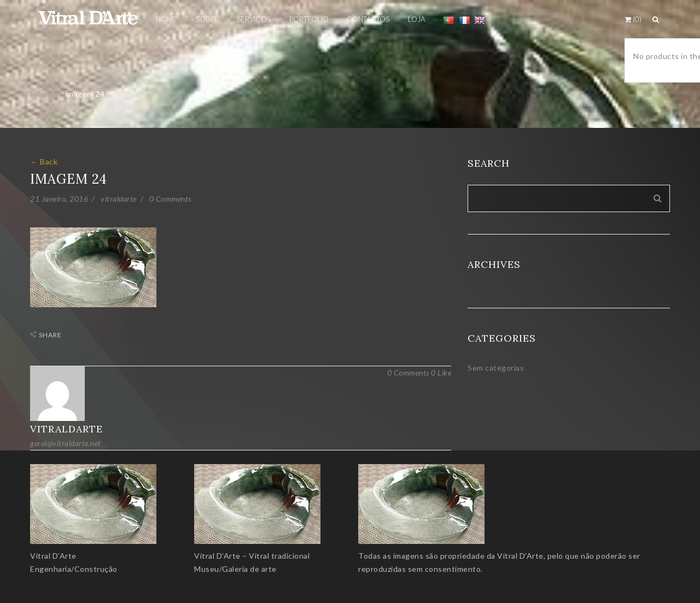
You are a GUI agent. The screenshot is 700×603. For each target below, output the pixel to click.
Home (41, 94)
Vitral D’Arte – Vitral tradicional (252, 556)
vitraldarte (119, 199)
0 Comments (170, 199)
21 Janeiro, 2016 (59, 199)
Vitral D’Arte (53, 556)
